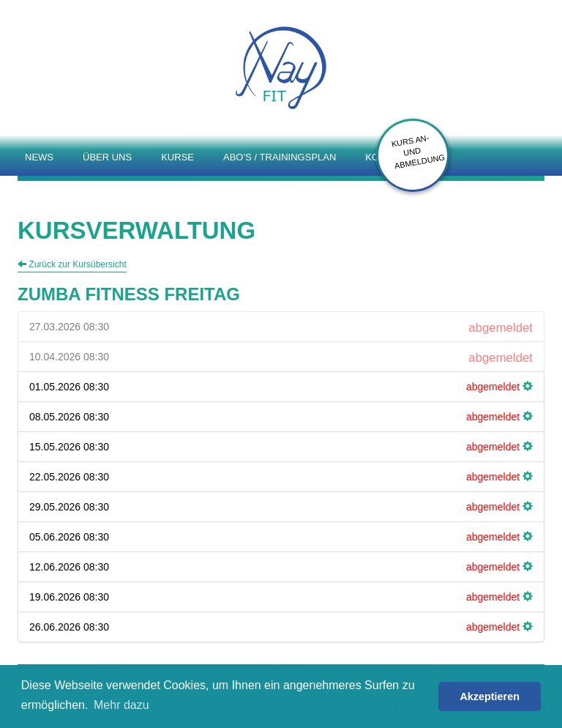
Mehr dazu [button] (121, 705)
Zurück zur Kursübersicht (72, 264)
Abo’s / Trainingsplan (280, 157)
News (39, 157)
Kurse (177, 157)
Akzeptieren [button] (490, 697)
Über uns (107, 157)
